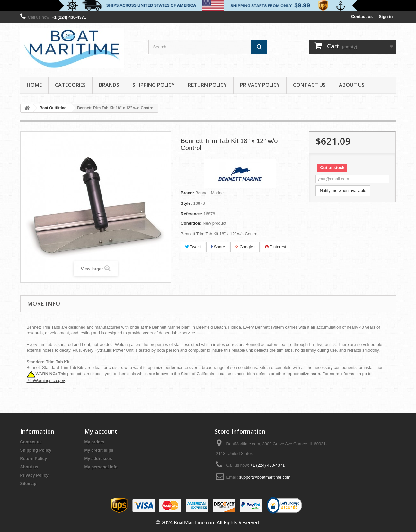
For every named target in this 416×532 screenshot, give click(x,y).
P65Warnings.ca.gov (46, 380)
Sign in (386, 17)
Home (34, 85)
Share (218, 247)
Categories (70, 85)
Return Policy (207, 85)
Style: (186, 203)
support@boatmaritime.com (265, 477)
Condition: (191, 223)
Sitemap (28, 484)
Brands (109, 85)
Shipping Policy (154, 85)
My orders (94, 442)
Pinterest (276, 247)
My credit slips (99, 450)
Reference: (192, 214)
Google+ (245, 247)
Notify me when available (343, 190)
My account (101, 431)
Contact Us (309, 85)
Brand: (188, 193)
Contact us (362, 17)
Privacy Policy (260, 85)
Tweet (193, 247)
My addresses (98, 459)
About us (352, 85)
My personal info (101, 467)
